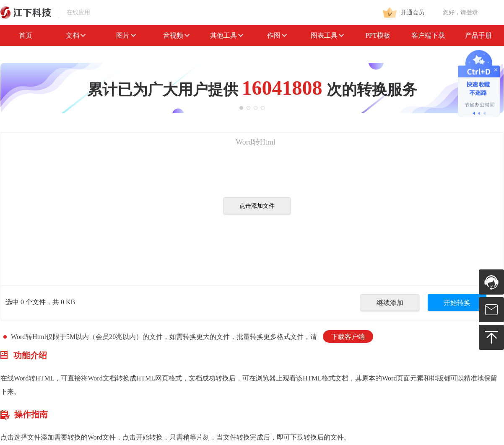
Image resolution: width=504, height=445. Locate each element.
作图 (277, 35)
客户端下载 (428, 35)
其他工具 (227, 35)
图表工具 (327, 35)
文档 (76, 35)
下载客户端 (348, 337)
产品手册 (478, 35)
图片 (126, 35)
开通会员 (404, 13)
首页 (26, 35)
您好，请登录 (460, 12)
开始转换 (457, 303)
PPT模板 (378, 35)
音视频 (177, 35)
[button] (241, 108)
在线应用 (45, 12)
